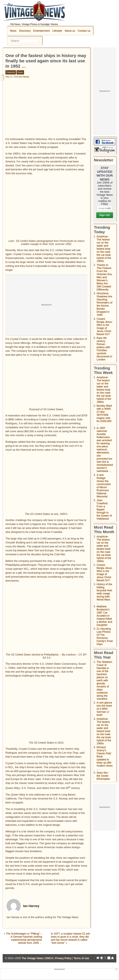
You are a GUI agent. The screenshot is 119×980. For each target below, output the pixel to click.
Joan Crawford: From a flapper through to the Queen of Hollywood (104, 509)
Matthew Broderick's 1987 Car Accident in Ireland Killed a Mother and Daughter (104, 616)
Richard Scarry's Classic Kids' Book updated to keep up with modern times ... (105, 758)
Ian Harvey (24, 77)
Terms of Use (81, 958)
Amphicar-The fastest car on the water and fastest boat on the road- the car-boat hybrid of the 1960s (104, 249)
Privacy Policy (63, 958)
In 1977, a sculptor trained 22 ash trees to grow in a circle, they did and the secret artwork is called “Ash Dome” (70, 938)
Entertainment (41, 31)
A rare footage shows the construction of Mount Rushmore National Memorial (104, 486)
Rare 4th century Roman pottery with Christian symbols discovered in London (104, 349)
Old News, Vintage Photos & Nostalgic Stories (34, 24)
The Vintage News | (33, 958)
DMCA (49, 958)
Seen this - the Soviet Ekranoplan (103, 776)
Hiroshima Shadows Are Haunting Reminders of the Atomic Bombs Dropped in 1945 (104, 304)
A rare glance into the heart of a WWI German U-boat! (104, 709)
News (13, 31)
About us (70, 31)
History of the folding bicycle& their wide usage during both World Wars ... (104, 593)
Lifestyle (57, 31)
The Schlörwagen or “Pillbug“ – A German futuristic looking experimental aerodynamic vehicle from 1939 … (24, 938)
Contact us (84, 31)
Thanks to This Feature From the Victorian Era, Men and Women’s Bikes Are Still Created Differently (104, 277)
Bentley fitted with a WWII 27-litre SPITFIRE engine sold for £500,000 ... (104, 415)
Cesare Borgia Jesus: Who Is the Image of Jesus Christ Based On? (105, 326)
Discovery (25, 31)
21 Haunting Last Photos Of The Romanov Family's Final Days (105, 636)
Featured (11, 72)
